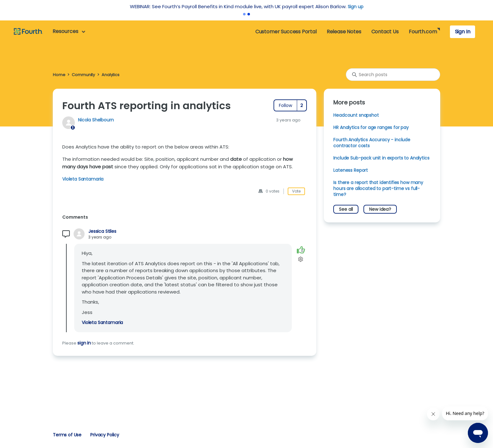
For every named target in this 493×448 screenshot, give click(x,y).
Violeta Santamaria (83, 179)
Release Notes (344, 32)
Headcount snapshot (356, 115)
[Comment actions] (301, 259)
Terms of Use (67, 435)
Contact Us (385, 32)
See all (346, 209)
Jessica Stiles (102, 231)
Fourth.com (423, 32)
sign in (84, 343)
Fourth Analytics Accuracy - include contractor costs (372, 143)
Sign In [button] (463, 32)
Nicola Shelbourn (96, 120)
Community (83, 75)
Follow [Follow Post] (285, 105)
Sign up (356, 7)
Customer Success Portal (286, 32)
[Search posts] (393, 75)
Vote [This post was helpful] (296, 191)
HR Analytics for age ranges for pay (371, 127)
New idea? (380, 209)
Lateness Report (351, 170)
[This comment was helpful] (301, 250)
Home (59, 75)
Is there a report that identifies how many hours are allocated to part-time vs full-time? (378, 188)
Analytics (111, 75)
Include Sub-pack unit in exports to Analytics (381, 158)
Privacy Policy (105, 435)
